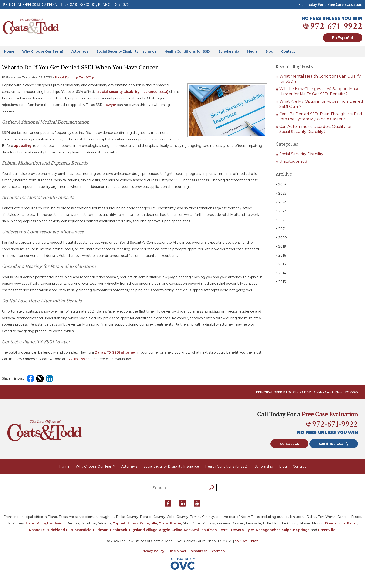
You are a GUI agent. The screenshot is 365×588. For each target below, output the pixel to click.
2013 (281, 282)
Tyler (250, 530)
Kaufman (209, 530)
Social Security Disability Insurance (126, 51)
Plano (30, 523)
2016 (281, 255)
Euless (133, 523)
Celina (177, 530)
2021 (281, 229)
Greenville (327, 530)
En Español (343, 38)
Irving (60, 523)
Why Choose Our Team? (43, 51)
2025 (281, 193)
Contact (288, 51)
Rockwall (192, 530)
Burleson (101, 530)
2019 (281, 246)
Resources (199, 551)
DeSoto (238, 530)
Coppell (119, 523)
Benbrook (119, 530)
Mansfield (83, 530)
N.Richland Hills (60, 530)
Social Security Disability (74, 77)
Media (252, 51)
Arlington (45, 523)
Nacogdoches (268, 530)
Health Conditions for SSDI (187, 51)
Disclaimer (177, 551)
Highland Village (143, 530)
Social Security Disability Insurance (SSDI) (133, 92)
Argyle (164, 530)
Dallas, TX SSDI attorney (115, 352)
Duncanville (335, 523)
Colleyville (149, 523)
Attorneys (80, 51)
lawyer (110, 105)
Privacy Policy (152, 551)
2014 (281, 273)
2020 (281, 238)
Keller (352, 523)
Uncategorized (293, 161)
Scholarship (229, 51)
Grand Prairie (170, 523)
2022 (281, 220)
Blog (269, 51)
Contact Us (289, 444)
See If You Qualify (334, 444)
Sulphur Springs (296, 530)
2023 (281, 211)
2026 (281, 184)
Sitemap (218, 551)
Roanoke (37, 530)
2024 (281, 202)
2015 (281, 264)
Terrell (224, 530)
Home (9, 51)
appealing (23, 146)
